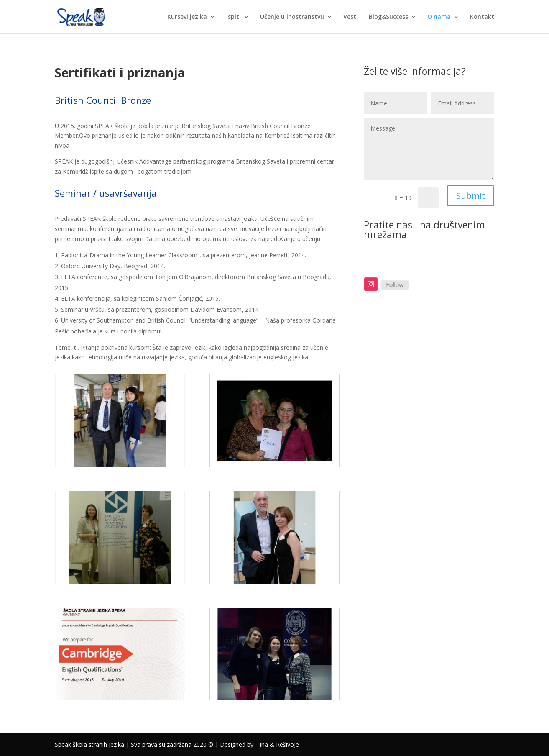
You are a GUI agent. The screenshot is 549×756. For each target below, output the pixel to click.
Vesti (351, 17)
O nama (439, 17)
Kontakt (482, 17)
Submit (471, 196)
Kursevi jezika (187, 17)
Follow (398, 285)
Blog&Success (388, 17)
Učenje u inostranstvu (292, 17)
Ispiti (234, 17)
